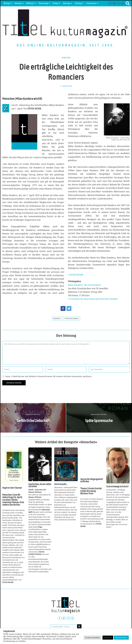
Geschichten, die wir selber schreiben (40, 485)
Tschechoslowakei (72, 319)
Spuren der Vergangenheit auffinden (92, 480)
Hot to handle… (61, 484)
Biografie (57, 319)
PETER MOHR (76, 275)
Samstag (66, 3)
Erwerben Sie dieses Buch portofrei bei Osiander (94, 299)
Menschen (66, 58)
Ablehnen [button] (108, 638)
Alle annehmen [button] (121, 638)
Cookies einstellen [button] (92, 638)
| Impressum (91, 3)
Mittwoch (30, 3)
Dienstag (18, 3)
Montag (7, 3)
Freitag (55, 3)
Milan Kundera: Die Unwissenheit (84, 285)
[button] (79, 627)
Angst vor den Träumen (12, 488)
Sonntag (78, 3)
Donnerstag (43, 3)
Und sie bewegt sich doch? (117, 487)
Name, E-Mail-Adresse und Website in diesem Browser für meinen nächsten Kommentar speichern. (49, 376)
